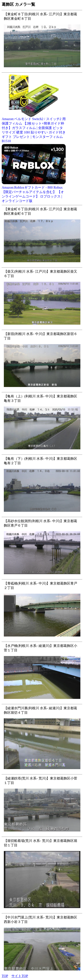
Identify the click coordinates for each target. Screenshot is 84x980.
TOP (5, 976)
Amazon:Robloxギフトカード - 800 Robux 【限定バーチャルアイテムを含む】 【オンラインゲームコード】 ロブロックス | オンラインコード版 (34, 193)
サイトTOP (20, 976)
